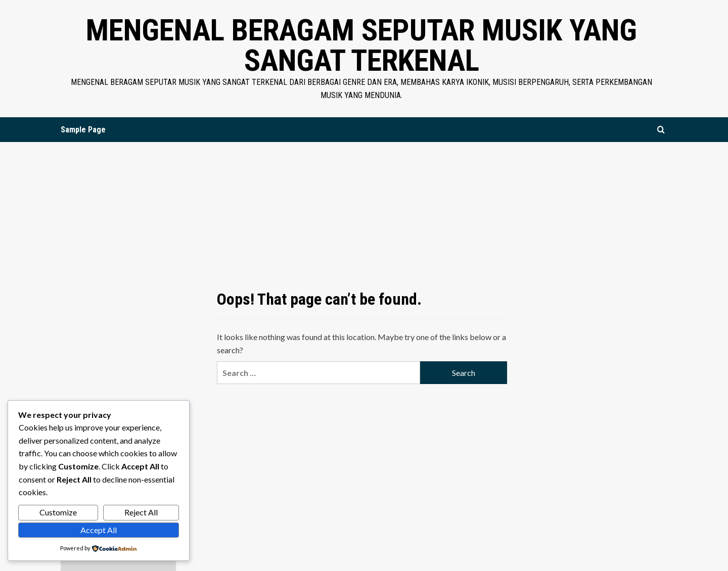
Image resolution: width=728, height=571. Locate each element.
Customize (58, 512)
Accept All (99, 530)
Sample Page (83, 130)
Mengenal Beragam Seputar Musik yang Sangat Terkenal (361, 45)
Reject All (141, 512)
